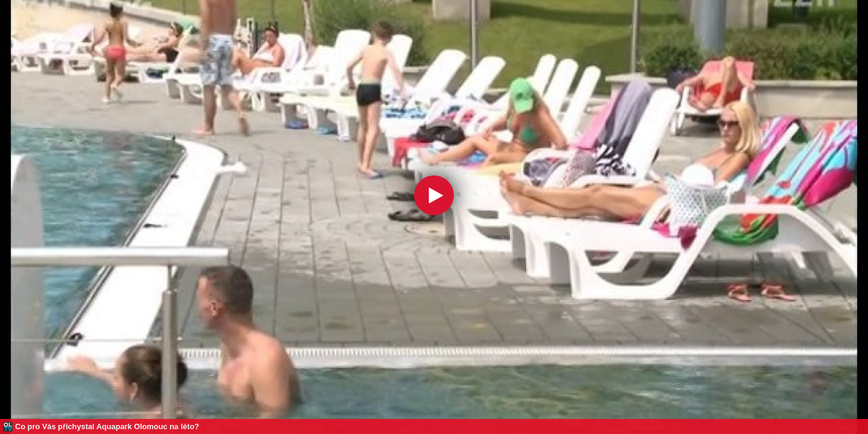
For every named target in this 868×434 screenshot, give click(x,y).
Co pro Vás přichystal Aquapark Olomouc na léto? (107, 426)
